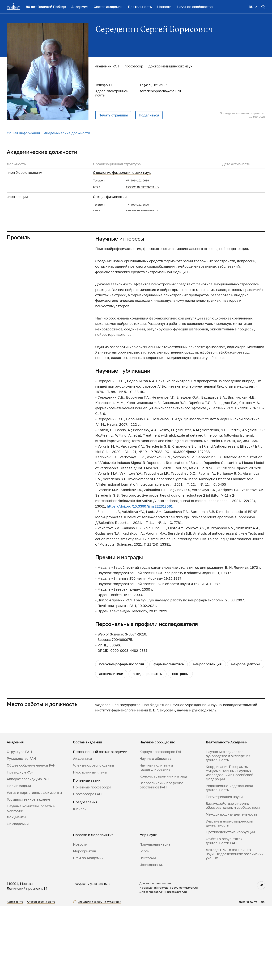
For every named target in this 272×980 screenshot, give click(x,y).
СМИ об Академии (88, 932)
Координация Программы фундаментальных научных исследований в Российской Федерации (229, 847)
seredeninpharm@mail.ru (160, 91)
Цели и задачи (19, 860)
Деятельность (140, 7)
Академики (82, 833)
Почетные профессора (92, 861)
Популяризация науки (224, 871)
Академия (80, 7)
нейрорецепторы (246, 738)
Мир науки (148, 909)
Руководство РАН (21, 833)
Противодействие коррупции (230, 906)
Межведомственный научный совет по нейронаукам (137, 245)
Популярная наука (155, 918)
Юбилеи (80, 883)
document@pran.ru (185, 962)
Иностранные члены (90, 846)
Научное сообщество (195, 7)
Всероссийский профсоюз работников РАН (162, 859)
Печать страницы (113, 115)
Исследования (152, 939)
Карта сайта (15, 976)
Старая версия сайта (41, 976)
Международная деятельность (231, 888)
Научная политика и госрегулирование (156, 842)
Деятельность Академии (227, 816)
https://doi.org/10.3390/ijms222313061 (140, 580)
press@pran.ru (177, 966)
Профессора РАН (87, 868)
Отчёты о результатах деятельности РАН (224, 915)
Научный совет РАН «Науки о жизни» (124, 221)
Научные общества (155, 833)
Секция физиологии (110, 197)
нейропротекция (207, 738)
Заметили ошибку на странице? (99, 976)
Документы (16, 891)
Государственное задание (29, 874)
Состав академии (108, 7)
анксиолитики (111, 748)
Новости (164, 7)
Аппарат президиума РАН (28, 853)
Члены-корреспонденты (93, 839)
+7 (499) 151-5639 (154, 85)
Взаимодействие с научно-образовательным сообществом (233, 880)
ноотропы (180, 748)
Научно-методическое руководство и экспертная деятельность (228, 830)
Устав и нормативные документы (34, 867)
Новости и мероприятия (93, 909)
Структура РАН (19, 826)
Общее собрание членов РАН (31, 839)
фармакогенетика (169, 738)
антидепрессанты (148, 748)
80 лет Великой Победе (46, 7)
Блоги (144, 925)
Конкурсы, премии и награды (164, 850)
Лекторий (148, 932)
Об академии (18, 898)
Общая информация (23, 133)
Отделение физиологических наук (122, 173)
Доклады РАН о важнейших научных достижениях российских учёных (235, 928)
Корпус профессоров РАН (161, 826)
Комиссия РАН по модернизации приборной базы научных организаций (153, 269)
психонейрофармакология (122, 738)
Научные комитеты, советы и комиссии (31, 882)
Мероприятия (84, 925)
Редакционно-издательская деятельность (229, 862)
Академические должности (67, 133)
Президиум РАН (20, 846)
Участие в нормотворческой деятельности (229, 897)
